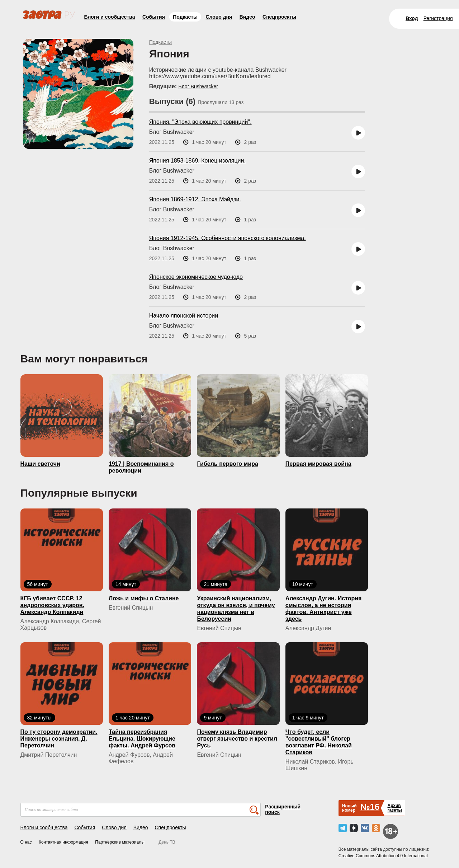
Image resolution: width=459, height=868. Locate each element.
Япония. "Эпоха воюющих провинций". (200, 122)
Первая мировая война (318, 464)
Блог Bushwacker (198, 86)
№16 (370, 807)
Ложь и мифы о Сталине (144, 598)
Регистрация (438, 18)
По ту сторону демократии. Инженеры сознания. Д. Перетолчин (59, 739)
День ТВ (167, 842)
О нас (26, 842)
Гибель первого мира (227, 464)
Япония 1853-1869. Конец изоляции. (197, 161)
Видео (247, 17)
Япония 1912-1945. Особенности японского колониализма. (228, 238)
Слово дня (219, 17)
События (154, 17)
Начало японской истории (184, 316)
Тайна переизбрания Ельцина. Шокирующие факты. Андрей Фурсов (142, 739)
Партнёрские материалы (120, 842)
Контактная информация (63, 842)
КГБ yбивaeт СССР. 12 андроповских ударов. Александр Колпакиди (53, 605)
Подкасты (185, 17)
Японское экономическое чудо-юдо (196, 277)
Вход (412, 18)
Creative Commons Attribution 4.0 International (383, 856)
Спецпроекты (279, 17)
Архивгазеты (394, 808)
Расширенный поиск (283, 809)
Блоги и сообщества (110, 17)
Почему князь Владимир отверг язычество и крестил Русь (237, 739)
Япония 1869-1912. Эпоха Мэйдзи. (195, 199)
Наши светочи (40, 464)
